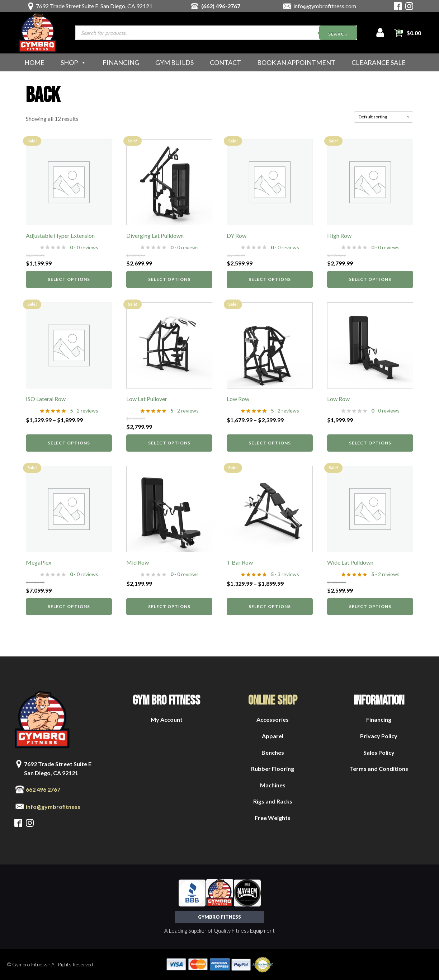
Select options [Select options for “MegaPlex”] (69, 606)
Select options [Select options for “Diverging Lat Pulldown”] (169, 279)
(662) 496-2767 (221, 6)
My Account (167, 719)
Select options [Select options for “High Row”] (370, 279)
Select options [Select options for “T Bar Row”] (270, 606)
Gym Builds (174, 62)
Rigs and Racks (273, 801)
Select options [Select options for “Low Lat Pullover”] (169, 443)
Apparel (273, 736)
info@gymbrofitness (53, 807)
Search (338, 34)
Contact (225, 62)
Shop (74, 62)
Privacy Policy (379, 736)
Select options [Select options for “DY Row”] (270, 279)
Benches (273, 752)
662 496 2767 (43, 789)
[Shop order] (384, 117)
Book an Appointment (296, 62)
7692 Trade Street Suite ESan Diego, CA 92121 (58, 769)
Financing (121, 62)
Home (34, 62)
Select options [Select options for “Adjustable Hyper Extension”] (69, 279)
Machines (273, 785)
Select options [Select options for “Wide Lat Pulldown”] (370, 606)
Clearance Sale (379, 62)
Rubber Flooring (273, 769)
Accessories (273, 719)
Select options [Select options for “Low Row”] (270, 443)
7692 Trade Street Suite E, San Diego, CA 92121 (94, 6)
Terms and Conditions (379, 769)
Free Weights (273, 818)
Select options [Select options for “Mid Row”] (169, 606)
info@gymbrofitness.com (325, 6)
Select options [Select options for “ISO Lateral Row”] (69, 443)
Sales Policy (379, 752)
